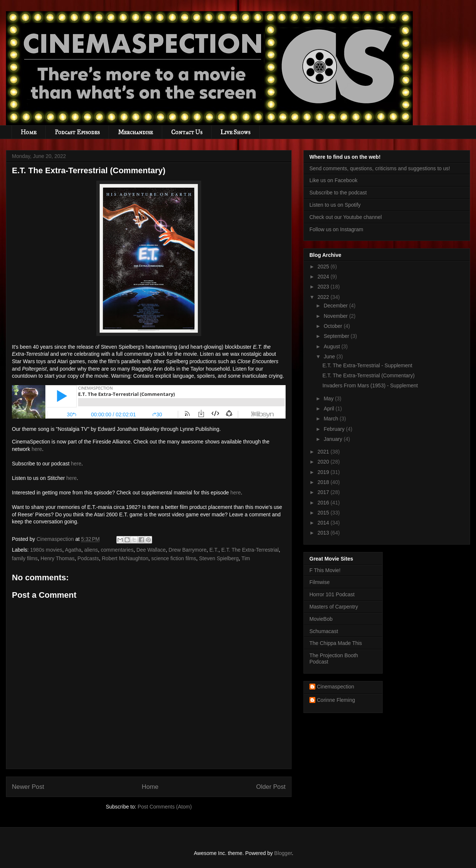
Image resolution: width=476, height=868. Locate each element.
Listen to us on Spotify (335, 205)
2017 (324, 492)
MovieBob (321, 619)
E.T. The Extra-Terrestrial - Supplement (367, 365)
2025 (324, 267)
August (332, 346)
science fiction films (174, 558)
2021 (324, 452)
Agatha (73, 550)
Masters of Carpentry (334, 607)
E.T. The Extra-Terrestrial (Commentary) (369, 375)
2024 (324, 277)
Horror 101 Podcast (332, 594)
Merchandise (135, 132)
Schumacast (324, 631)
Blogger (283, 853)
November (336, 316)
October (334, 326)
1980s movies (46, 550)
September (337, 336)
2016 (324, 503)
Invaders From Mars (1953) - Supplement (370, 385)
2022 (324, 297)
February (335, 429)
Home (29, 132)
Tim (246, 558)
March (332, 419)
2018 (324, 482)
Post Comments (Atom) (165, 807)
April (329, 409)
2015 (324, 513)
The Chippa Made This (336, 643)
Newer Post (28, 787)
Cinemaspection (335, 687)
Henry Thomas (58, 558)
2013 (324, 533)
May (329, 398)
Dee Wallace (151, 550)
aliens (91, 550)
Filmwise (319, 582)
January (334, 439)
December (336, 306)
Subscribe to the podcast (338, 193)
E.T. (214, 550)
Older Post (271, 787)
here (37, 449)
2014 (324, 523)
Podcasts (88, 558)
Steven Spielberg (219, 558)
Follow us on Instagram (336, 229)
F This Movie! (325, 570)
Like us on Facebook (333, 180)
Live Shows (235, 132)
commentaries (117, 550)
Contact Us (187, 132)
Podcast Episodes (77, 132)
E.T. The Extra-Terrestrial (250, 550)
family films (25, 558)
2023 (324, 287)
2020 (324, 462)
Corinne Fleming (336, 700)
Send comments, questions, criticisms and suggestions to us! (380, 168)
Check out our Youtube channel (346, 217)
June (330, 356)
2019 (324, 472)
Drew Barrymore (187, 550)
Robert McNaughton (125, 558)
